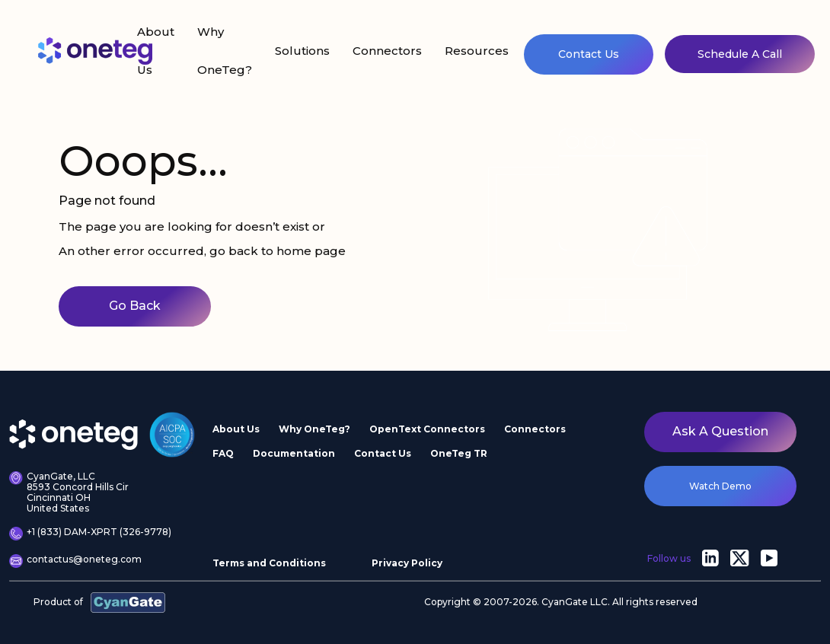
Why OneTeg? (225, 51)
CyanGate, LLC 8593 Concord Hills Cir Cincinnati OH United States (69, 492)
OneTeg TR (459, 453)
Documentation (294, 453)
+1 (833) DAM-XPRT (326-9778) (90, 534)
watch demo (720, 486)
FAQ (223, 453)
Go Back (135, 306)
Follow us (669, 558)
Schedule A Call (740, 54)
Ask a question (720, 431)
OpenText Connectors (427, 429)
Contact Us (589, 54)
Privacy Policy (407, 563)
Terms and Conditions (269, 563)
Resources (477, 51)
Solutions (302, 51)
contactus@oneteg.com (75, 561)
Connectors (387, 51)
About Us (156, 51)
